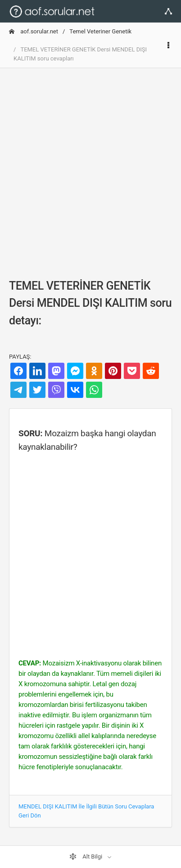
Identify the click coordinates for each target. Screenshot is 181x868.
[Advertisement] (90, 166)
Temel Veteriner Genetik (100, 31)
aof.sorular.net (34, 31)
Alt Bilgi (86, 857)
